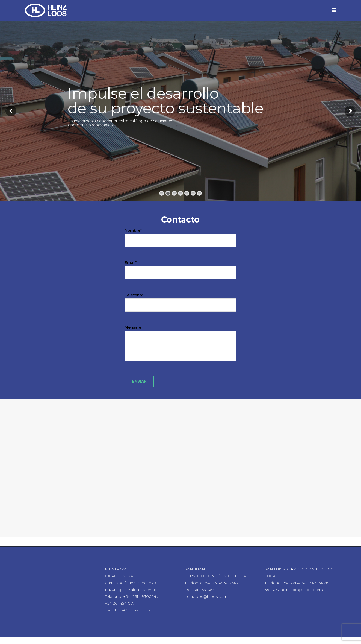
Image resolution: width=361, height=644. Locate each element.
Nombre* (181, 235)
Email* (181, 267)
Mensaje (181, 348)
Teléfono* (181, 300)
